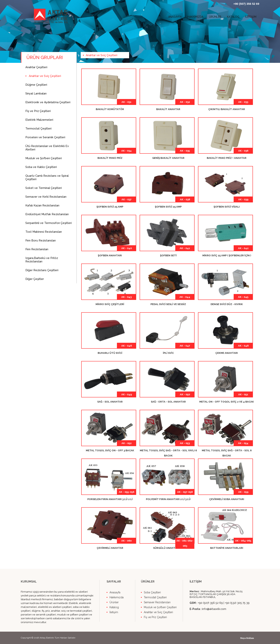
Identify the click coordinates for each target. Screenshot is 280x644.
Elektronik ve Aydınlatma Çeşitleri (48, 102)
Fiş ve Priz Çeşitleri (38, 111)
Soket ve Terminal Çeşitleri (44, 188)
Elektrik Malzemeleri (39, 120)
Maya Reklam (247, 638)
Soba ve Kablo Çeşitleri (41, 167)
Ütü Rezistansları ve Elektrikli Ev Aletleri (47, 148)
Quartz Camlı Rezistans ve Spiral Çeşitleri (47, 177)
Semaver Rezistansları (157, 602)
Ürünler (114, 602)
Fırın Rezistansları (37, 249)
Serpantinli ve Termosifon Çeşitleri (49, 223)
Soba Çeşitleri (152, 592)
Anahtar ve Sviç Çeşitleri (45, 76)
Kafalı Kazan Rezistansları (42, 205)
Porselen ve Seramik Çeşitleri (45, 137)
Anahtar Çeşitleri (36, 67)
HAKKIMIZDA (195, 17)
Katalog (114, 607)
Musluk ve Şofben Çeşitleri (44, 158)
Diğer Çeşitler (35, 279)
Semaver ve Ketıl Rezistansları (46, 197)
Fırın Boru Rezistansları (41, 241)
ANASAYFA (175, 17)
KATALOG (233, 17)
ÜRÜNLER (215, 17)
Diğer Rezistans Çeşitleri (42, 270)
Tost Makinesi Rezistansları (44, 232)
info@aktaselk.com (214, 609)
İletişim (114, 612)
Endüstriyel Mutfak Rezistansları (47, 214)
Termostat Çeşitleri (38, 129)
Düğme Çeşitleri (36, 85)
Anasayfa (115, 592)
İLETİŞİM (251, 17)
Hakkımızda (117, 597)
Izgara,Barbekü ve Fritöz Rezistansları (42, 260)
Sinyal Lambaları (36, 93)
